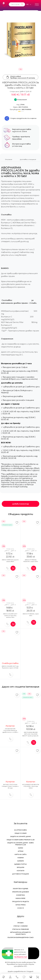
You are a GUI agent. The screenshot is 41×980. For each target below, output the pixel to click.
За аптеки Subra (20, 830)
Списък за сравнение (20, 929)
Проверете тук (20, 957)
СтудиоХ (30, 971)
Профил (20, 923)
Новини (21, 858)
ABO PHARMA (23, 107)
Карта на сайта (21, 854)
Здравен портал (20, 864)
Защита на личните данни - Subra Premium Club (20, 844)
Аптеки (21, 851)
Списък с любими (20, 926)
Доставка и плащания (28, 159)
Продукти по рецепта (21, 902)
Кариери (20, 861)
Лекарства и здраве (20, 889)
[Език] (29, 4)
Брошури (21, 867)
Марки (20, 848)
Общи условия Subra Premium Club (20, 840)
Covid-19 (20, 908)
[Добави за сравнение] (7, 568)
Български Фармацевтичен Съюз (21, 937)
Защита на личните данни (20, 836)
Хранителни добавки (21, 892)
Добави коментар (21, 504)
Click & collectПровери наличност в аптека (20, 77)
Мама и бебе (20, 898)
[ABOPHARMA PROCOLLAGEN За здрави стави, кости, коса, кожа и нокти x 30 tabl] (20, 41)
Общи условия (20, 833)
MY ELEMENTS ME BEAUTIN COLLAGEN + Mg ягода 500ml (31, 786)
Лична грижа (20, 905)
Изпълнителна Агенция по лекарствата (20, 933)
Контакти (21, 871)
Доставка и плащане (20, 874)
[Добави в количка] (13, 568)
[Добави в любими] (17, 522)
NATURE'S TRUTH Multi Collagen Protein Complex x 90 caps (10, 786)
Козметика (21, 895)
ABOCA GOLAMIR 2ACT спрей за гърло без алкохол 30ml (10, 616)
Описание (9, 159)
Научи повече (17, 139)
